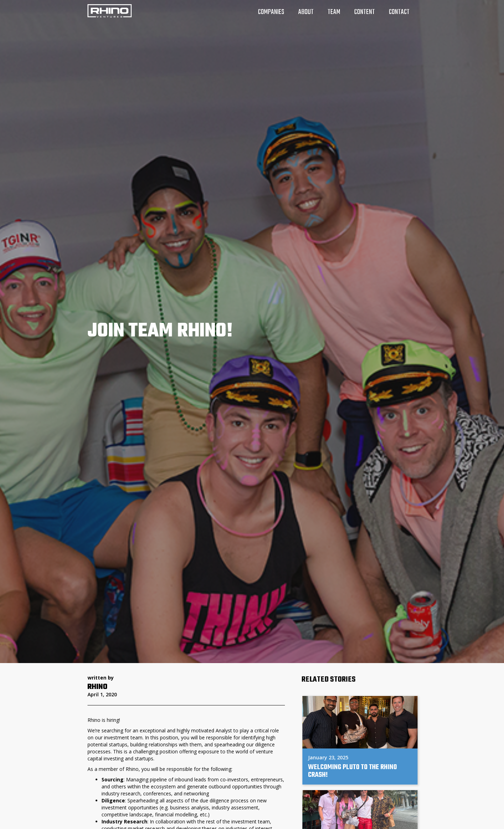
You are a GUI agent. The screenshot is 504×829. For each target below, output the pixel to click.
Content (365, 12)
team (334, 12)
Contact (399, 12)
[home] (110, 11)
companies (271, 12)
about (306, 12)
